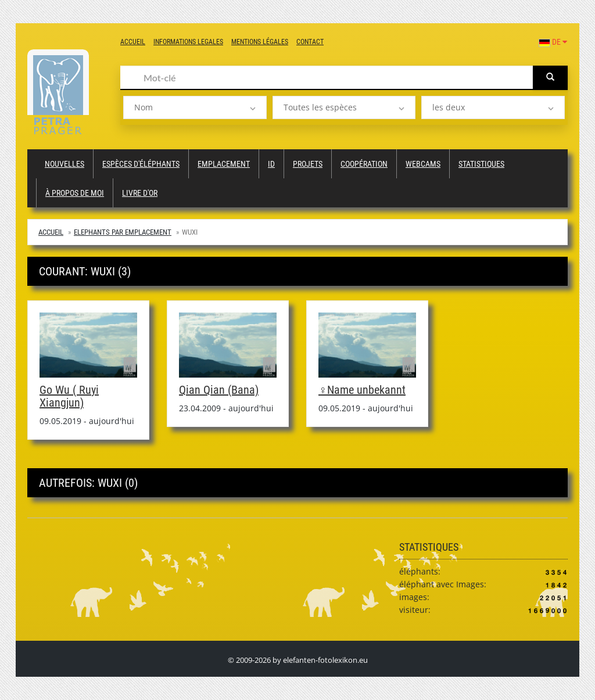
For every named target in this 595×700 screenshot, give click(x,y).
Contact (310, 42)
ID (271, 164)
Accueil (133, 42)
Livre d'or (140, 193)
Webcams (423, 164)
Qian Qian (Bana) (219, 390)
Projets (308, 164)
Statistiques (481, 164)
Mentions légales (260, 42)
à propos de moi (75, 193)
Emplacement (224, 164)
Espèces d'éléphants (141, 164)
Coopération (364, 164)
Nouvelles (64, 164)
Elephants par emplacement (123, 232)
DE (553, 42)
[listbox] (195, 107)
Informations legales (188, 42)
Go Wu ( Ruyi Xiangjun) (69, 396)
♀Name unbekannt (362, 390)
